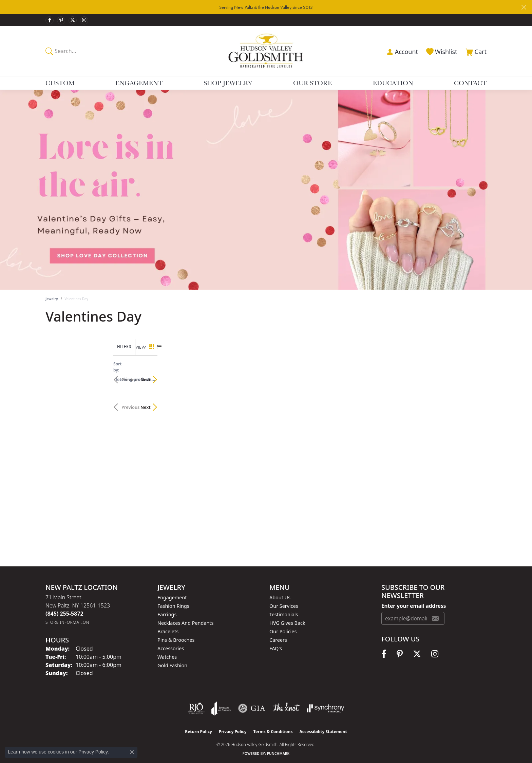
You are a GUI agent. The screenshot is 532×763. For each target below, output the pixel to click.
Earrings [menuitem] (167, 614)
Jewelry (52, 299)
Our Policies (283, 631)
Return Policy (198, 732)
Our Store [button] (312, 83)
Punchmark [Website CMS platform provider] (278, 753)
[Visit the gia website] (252, 708)
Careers (278, 640)
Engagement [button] (139, 83)
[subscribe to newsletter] (435, 618)
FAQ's (276, 648)
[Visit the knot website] (286, 708)
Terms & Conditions (273, 732)
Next (475, 376)
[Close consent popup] (132, 752)
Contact (470, 83)
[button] (401, 51)
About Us (280, 597)
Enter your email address (414, 606)
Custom (60, 83)
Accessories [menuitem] (171, 648)
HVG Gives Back (287, 623)
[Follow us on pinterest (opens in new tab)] (61, 20)
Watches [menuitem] (167, 657)
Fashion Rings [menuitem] (173, 606)
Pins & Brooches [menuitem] (176, 640)
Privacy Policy (233, 732)
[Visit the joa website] (221, 708)
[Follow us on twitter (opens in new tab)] (73, 20)
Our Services (284, 606)
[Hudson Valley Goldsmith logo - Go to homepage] (266, 51)
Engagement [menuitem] (172, 597)
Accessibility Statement (323, 732)
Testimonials (284, 614)
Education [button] (393, 83)
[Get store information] (67, 622)
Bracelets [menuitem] (168, 631)
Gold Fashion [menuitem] (172, 665)
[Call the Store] (64, 614)
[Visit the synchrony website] (326, 708)
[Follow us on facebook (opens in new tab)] (50, 20)
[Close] (524, 7)
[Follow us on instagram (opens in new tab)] (84, 20)
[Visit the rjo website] (196, 708)
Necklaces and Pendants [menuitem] (185, 623)
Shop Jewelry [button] (228, 83)
